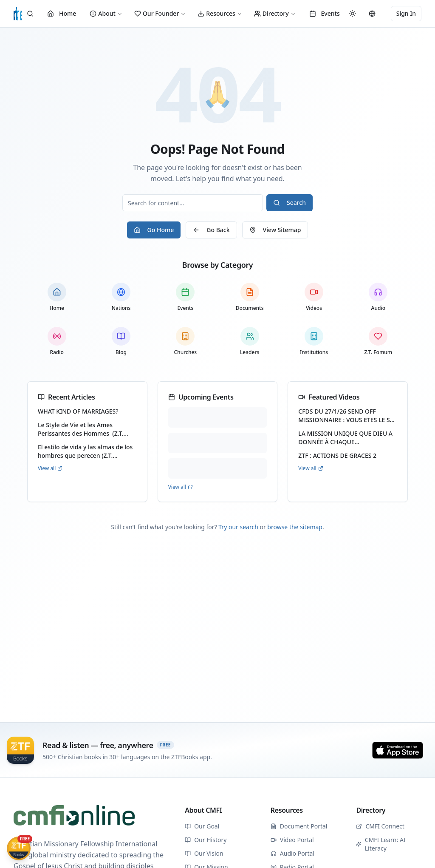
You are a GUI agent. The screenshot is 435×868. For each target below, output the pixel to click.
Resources (220, 13)
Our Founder (160, 13)
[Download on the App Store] (398, 750)
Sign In (406, 13)
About (106, 13)
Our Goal (202, 826)
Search (290, 203)
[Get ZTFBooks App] (19, 848)
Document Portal (299, 826)
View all (50, 468)
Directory (275, 13)
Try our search (238, 527)
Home (62, 13)
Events (325, 13)
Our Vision (204, 853)
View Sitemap (275, 230)
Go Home (154, 230)
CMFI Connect (380, 826)
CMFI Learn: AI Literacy (381, 844)
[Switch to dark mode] (353, 14)
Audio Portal (292, 853)
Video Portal (292, 840)
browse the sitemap (295, 527)
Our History (206, 840)
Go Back (211, 230)
